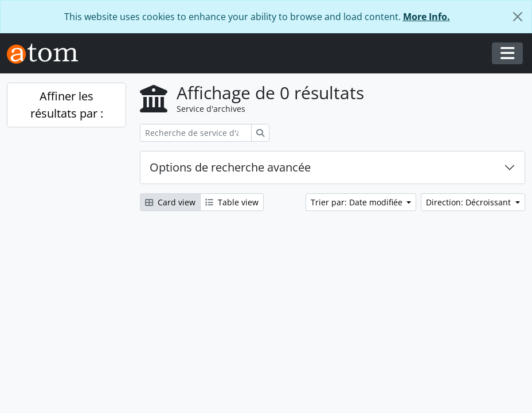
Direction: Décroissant (470, 202)
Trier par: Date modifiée (358, 202)
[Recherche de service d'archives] (196, 133)
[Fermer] (518, 17)
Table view (232, 202)
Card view (170, 202)
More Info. (427, 17)
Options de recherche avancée (230, 167)
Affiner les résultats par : (67, 105)
